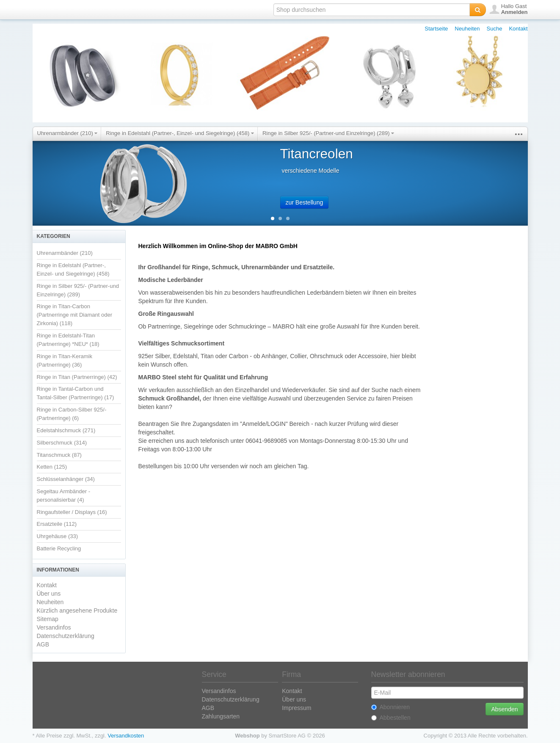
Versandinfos (54, 627)
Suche (495, 29)
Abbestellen (391, 718)
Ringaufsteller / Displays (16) (72, 512)
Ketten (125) (52, 467)
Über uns (49, 594)
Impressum (297, 708)
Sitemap (48, 619)
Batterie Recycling (59, 548)
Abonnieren (391, 707)
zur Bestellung (305, 202)
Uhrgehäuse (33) (58, 536)
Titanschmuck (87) (59, 455)
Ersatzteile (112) (57, 524)
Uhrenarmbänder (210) (68, 133)
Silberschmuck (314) (62, 443)
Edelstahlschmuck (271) (66, 430)
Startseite (436, 29)
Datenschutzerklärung (66, 636)
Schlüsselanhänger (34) (66, 479)
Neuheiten (467, 29)
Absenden (504, 709)
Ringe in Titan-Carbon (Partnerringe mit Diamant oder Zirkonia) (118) (74, 315)
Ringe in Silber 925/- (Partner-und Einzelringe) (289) (328, 133)
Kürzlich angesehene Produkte (77, 610)
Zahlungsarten (221, 716)
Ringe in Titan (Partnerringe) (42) (77, 377)
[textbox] (372, 10)
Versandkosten (126, 736)
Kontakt (518, 29)
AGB (43, 644)
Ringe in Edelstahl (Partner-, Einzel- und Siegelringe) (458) (180, 133)
